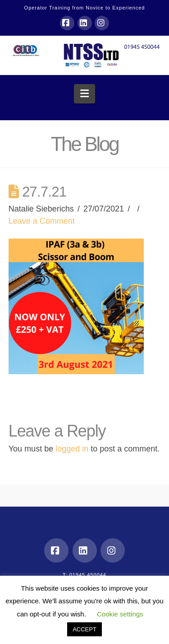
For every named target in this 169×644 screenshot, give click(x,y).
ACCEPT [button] (84, 629)
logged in (72, 449)
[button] (84, 94)
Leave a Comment (42, 221)
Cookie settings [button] (120, 614)
